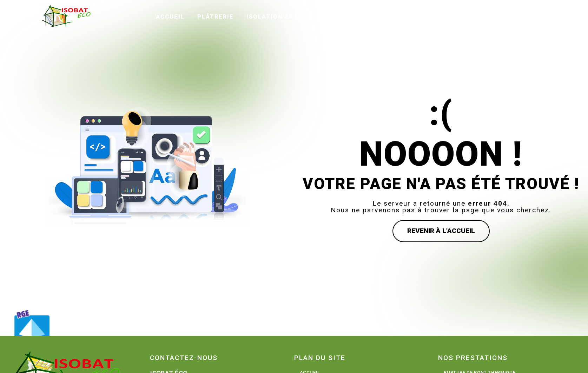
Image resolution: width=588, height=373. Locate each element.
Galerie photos (473, 16)
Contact (531, 16)
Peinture (356, 16)
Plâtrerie (216, 16)
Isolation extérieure (287, 16)
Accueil (171, 16)
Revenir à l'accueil (441, 231)
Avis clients (409, 16)
